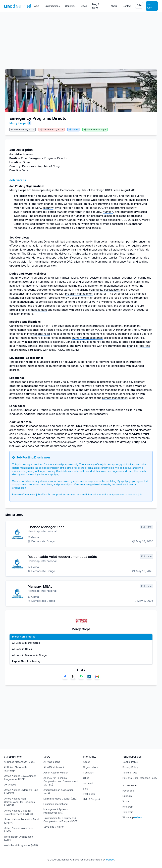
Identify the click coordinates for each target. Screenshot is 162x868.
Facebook (128, 791)
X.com (126, 801)
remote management (115, 398)
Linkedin (127, 796)
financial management (33, 310)
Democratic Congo (96, 130)
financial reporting (139, 346)
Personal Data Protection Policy (140, 778)
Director (62, 158)
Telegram (128, 812)
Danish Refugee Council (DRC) (60, 799)
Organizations (52, 6)
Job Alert (150, 6)
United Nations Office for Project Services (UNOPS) (18, 812)
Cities (84, 6)
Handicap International (56, 804)
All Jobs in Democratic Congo (29, 655)
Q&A (139, 5)
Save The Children (54, 827)
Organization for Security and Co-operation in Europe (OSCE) (61, 820)
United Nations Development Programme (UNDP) (20, 778)
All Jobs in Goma (22, 649)
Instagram (128, 807)
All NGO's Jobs (52, 762)
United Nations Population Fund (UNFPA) (21, 821)
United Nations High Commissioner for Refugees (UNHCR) (19, 802)
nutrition (108, 212)
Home (36, 6)
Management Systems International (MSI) (56, 811)
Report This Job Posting (26, 661)
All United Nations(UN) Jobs (19, 762)
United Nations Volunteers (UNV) (18, 830)
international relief (39, 334)
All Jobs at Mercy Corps (26, 643)
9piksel (110, 860)
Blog (86, 789)
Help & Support (92, 799)
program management (79, 294)
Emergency (36, 158)
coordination (54, 246)
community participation (104, 290)
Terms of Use (130, 773)
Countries (70, 6)
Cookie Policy (130, 762)
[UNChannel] (18, 6)
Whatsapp (128, 817)
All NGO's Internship (54, 767)
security (48, 208)
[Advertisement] (81, 39)
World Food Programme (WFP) (21, 845)
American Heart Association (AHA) (59, 792)
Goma (75, 130)
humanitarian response (48, 262)
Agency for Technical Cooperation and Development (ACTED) (61, 781)
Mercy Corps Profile (24, 637)
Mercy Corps (18, 123)
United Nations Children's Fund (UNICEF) (21, 792)
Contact (127, 6)
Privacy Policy (130, 767)
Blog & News (96, 6)
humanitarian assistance (87, 338)
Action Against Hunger (56, 773)
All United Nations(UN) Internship (16, 769)
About (114, 6)
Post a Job (89, 794)
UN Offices (10, 785)
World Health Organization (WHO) (18, 838)
